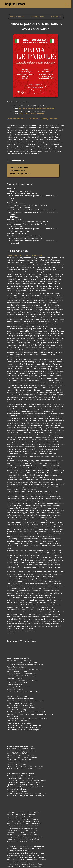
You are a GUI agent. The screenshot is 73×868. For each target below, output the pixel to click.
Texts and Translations (20, 174)
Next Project (56, 17)
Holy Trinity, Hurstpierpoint (31, 114)
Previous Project (17, 17)
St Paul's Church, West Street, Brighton (37, 108)
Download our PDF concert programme (32, 119)
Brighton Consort (15, 4)
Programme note (17, 171)
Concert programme (19, 168)
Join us (69, 3)
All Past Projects (37, 17)
